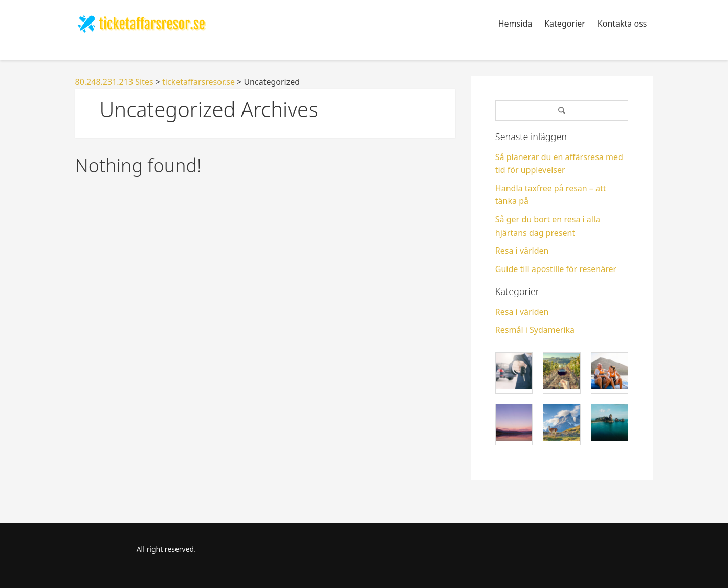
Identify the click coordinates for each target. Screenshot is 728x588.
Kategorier (565, 24)
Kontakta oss (622, 24)
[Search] (562, 110)
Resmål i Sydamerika (535, 330)
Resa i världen (522, 251)
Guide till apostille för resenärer (556, 269)
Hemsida (515, 24)
